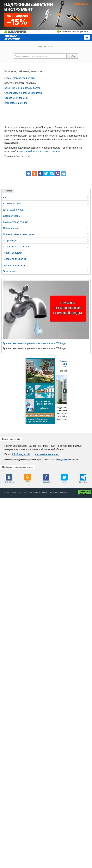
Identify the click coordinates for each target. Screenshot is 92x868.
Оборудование (11, 228)
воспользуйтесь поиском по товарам (40, 151)
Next (64, 391)
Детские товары (12, 216)
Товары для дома (13, 253)
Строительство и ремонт (16, 247)
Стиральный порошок (16, 98)
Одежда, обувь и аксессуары (19, 234)
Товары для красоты (14, 265)
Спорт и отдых (11, 240)
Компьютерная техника (16, 222)
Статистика (53, 493)
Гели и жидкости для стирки (20, 78)
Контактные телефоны (47, 454)
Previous (28, 391)
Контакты (64, 493)
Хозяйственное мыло (16, 103)
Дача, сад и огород (13, 210)
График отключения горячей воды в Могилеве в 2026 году (35, 343)
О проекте (23, 493)
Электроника (10, 271)
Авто (6, 197)
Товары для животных (15, 259)
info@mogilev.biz (21, 454)
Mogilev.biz (42, 47)
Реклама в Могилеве (38, 493)
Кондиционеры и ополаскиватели (22, 88)
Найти (72, 56)
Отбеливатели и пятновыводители (23, 93)
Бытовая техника (12, 204)
